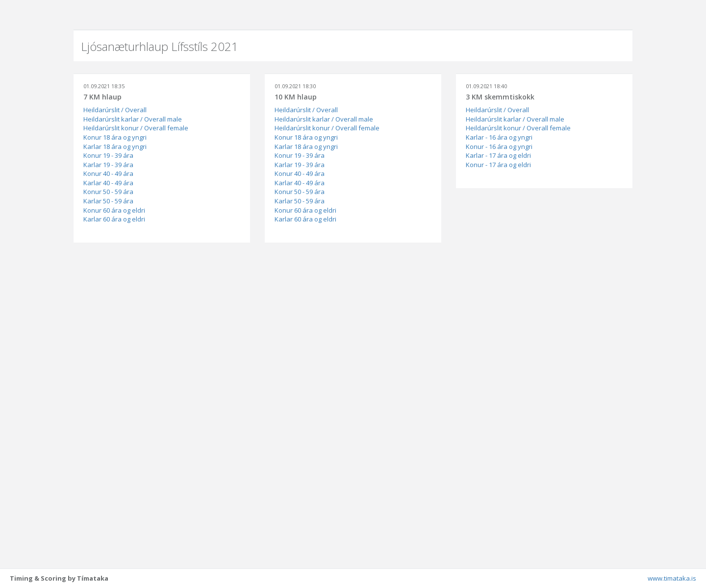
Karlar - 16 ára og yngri (499, 137)
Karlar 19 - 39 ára (108, 165)
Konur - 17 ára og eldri (498, 165)
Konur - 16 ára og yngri (499, 147)
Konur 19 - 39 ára (108, 155)
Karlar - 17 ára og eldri (498, 155)
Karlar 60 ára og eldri (114, 219)
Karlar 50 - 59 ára (108, 201)
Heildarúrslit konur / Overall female (136, 128)
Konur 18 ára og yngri (115, 137)
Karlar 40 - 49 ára (108, 183)
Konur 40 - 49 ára (108, 173)
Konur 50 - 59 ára (108, 192)
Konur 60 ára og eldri (114, 210)
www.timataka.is (672, 578)
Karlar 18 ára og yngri (115, 147)
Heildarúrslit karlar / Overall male (133, 119)
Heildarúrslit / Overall (115, 110)
